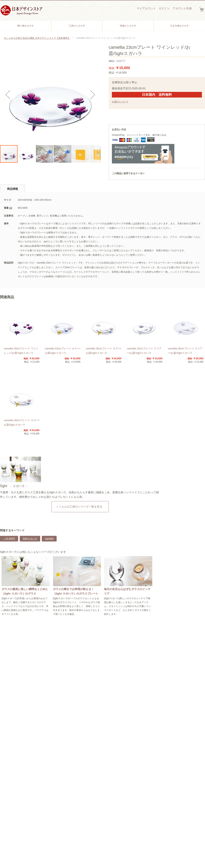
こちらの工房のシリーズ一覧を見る (80, 507)
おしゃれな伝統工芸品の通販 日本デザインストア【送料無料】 (37, 38)
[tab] (12, 188)
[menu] (102, 26)
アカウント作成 (182, 8)
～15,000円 (9, 539)
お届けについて (120, 102)
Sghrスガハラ (30, 539)
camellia (49, 539)
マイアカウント (146, 8)
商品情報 (12, 189)
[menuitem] (26, 26)
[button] (8, 95)
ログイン (164, 8)
